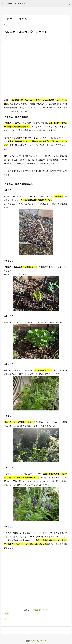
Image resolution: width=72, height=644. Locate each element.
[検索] (69, 4)
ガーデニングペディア (16, 4)
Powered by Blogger (36, 641)
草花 (6, 614)
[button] (5, 25)
